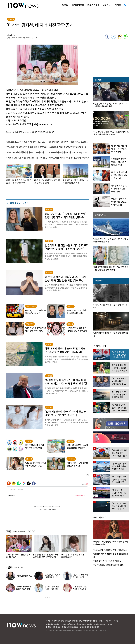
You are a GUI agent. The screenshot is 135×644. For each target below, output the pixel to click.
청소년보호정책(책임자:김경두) (88, 621)
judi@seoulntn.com (43, 124)
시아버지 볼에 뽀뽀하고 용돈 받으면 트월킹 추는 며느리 (45, 556)
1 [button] (46, 598)
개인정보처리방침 (71, 621)
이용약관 (62, 621)
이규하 (9, 35)
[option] (18, 547)
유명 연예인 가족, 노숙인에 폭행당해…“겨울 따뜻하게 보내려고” (52, 577)
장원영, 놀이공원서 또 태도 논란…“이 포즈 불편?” (17, 556)
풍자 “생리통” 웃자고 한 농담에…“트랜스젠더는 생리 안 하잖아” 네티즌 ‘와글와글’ (73, 557)
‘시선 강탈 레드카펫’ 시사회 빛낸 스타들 (80, 588)
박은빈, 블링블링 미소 (24, 576)
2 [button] (47, 598)
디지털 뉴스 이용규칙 (105, 621)
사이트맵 (115, 621)
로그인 (48, 621)
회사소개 (55, 621)
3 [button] (49, 598)
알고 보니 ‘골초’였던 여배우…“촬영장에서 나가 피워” (52, 589)
